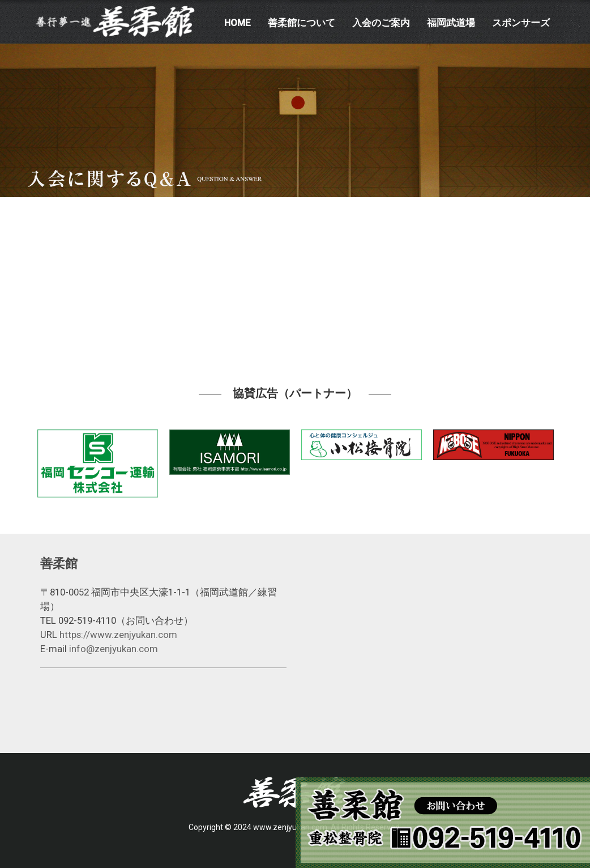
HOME (238, 23)
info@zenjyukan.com (114, 649)
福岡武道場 (451, 23)
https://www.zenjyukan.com (118, 635)
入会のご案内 (381, 23)
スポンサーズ (521, 23)
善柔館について (302, 23)
